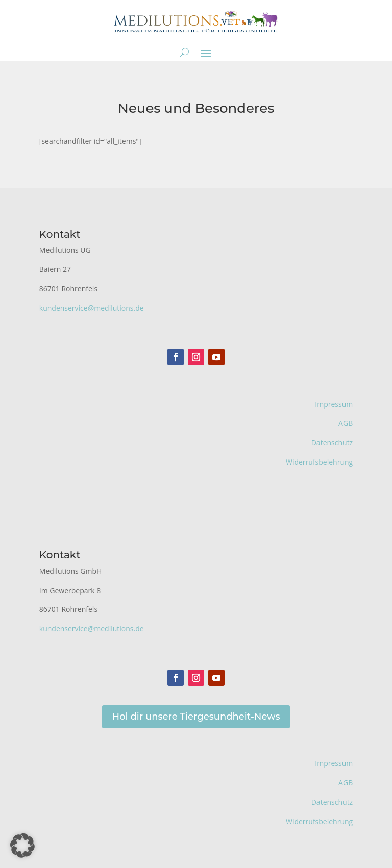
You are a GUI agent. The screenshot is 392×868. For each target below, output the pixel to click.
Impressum (334, 404)
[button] (22, 846)
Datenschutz (332, 442)
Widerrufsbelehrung (319, 462)
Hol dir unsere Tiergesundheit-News (196, 717)
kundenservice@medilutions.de (92, 308)
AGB (346, 423)
